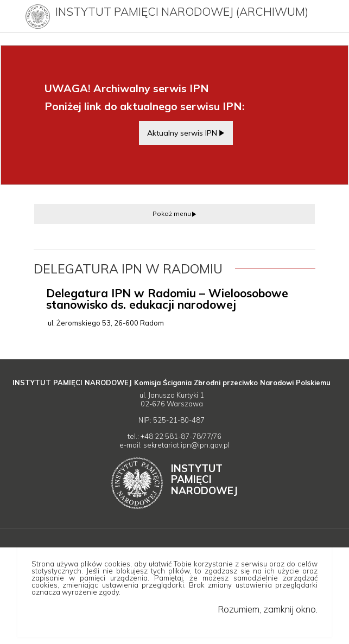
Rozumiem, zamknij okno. (268, 609)
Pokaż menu (172, 213)
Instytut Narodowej (204, 479)
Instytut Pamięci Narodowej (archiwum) (182, 11)
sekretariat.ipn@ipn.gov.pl (186, 445)
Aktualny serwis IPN (182, 133)
